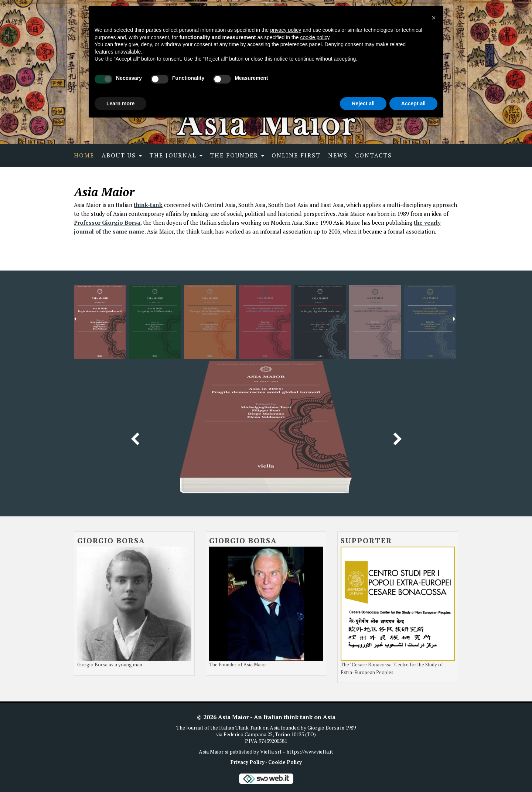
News (338, 155)
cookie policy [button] (315, 37)
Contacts (374, 155)
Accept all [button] (413, 103)
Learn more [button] (120, 103)
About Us (122, 155)
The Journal (176, 155)
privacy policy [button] (286, 30)
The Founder (237, 155)
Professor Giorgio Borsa (107, 222)
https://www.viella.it (310, 752)
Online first (296, 155)
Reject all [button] (363, 103)
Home (84, 155)
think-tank (148, 205)
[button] (434, 18)
